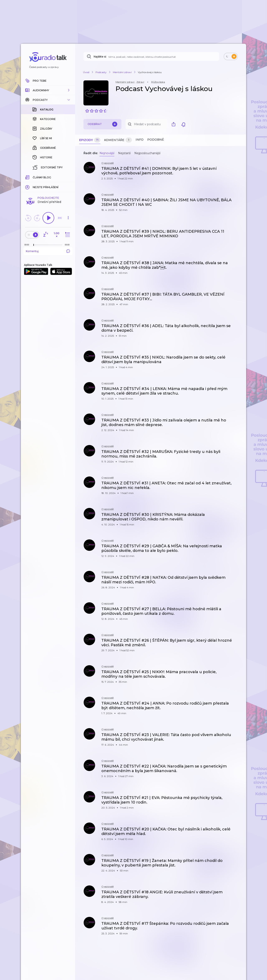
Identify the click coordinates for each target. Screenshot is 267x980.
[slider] (34, 177)
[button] (48, 90)
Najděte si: (100, 57)
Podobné (156, 140)
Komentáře (118, 140)
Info (140, 140)
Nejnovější (107, 153)
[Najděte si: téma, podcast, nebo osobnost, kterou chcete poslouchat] (151, 56)
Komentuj (48, 183)
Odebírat (102, 124)
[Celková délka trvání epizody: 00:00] (68, 177)
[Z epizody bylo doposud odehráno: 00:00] (28, 177)
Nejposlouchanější (147, 153)
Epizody (90, 140)
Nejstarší (124, 153)
